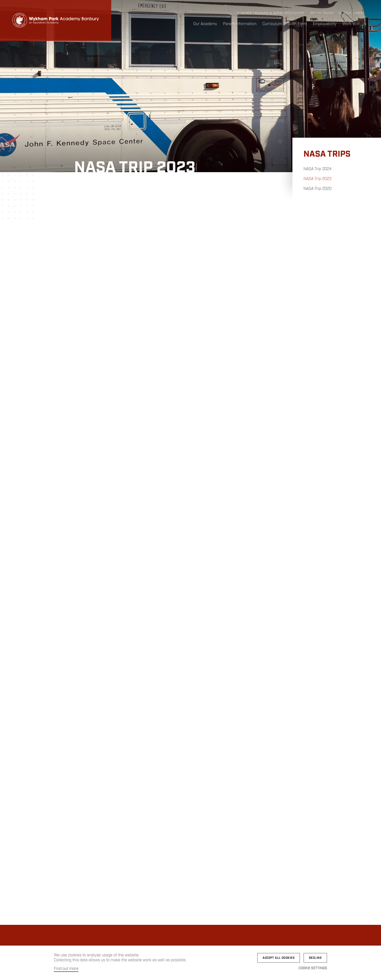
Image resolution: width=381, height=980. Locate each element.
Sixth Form (297, 24)
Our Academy (205, 24)
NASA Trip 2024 (317, 169)
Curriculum (272, 24)
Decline (315, 958)
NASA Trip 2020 (317, 189)
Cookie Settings (313, 968)
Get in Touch (322, 13)
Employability (325, 24)
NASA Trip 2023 (317, 179)
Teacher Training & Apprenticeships (270, 13)
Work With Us (354, 24)
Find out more (66, 969)
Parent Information (240, 24)
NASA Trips (327, 154)
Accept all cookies (279, 958)
